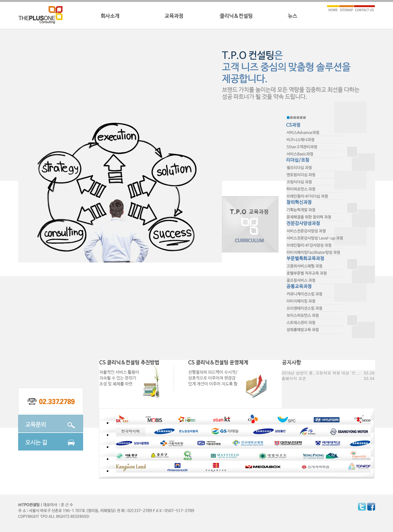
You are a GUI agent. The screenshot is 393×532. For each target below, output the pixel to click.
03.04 (369, 378)
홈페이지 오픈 (294, 378)
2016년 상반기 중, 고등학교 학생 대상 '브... (321, 373)
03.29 (369, 373)
